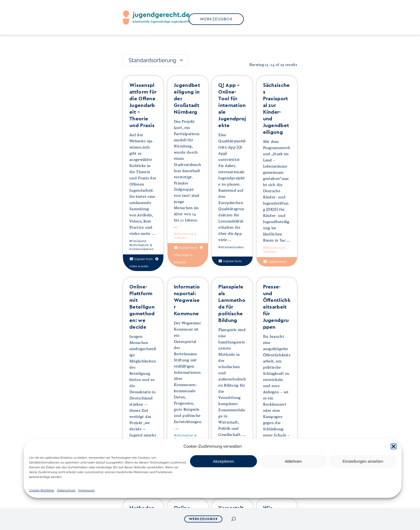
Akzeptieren (224, 461)
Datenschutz (66, 490)
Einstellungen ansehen (363, 461)
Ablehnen (293, 461)
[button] (394, 446)
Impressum (87, 490)
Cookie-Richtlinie (42, 490)
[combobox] (156, 60)
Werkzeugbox (203, 519)
